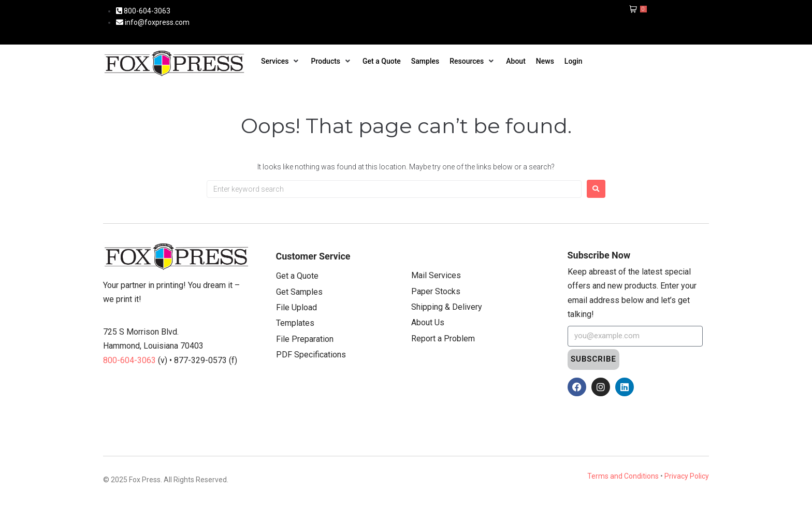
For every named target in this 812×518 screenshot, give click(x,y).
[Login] (574, 61)
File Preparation (305, 339)
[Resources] (473, 61)
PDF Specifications (311, 355)
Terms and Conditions (623, 476)
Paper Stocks (436, 291)
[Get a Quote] (382, 61)
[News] (545, 61)
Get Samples (299, 292)
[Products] (332, 61)
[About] (516, 61)
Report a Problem (443, 339)
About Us (428, 322)
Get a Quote (297, 276)
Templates (295, 323)
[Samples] (425, 61)
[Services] (281, 61)
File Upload (296, 307)
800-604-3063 (130, 360)
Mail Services (436, 275)
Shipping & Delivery (447, 307)
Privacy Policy (687, 476)
